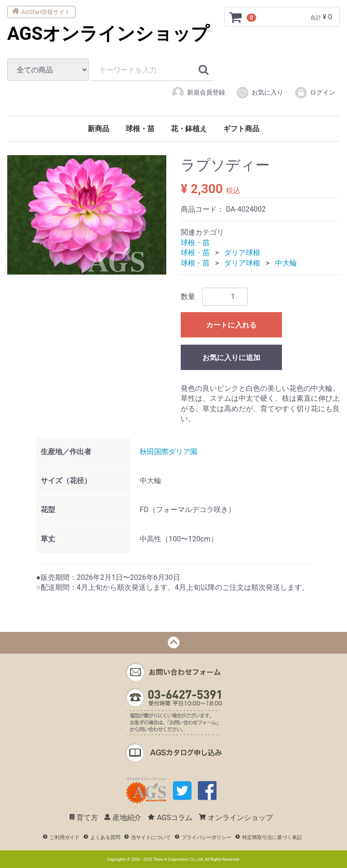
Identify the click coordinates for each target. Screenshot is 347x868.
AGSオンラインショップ (108, 34)
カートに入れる (231, 325)
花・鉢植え (189, 129)
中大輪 (286, 263)
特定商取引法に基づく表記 (269, 837)
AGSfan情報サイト (41, 11)
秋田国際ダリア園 (169, 451)
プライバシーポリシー (203, 837)
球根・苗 (140, 129)
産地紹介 (123, 818)
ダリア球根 (242, 253)
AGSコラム (170, 818)
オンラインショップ (236, 818)
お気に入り (260, 93)
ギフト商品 (241, 129)
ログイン (315, 93)
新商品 (98, 129)
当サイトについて (148, 837)
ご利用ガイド (61, 837)
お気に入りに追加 (231, 358)
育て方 (84, 818)
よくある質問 (102, 837)
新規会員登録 (198, 93)
